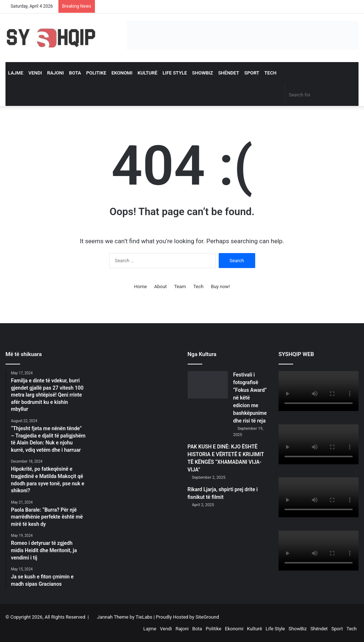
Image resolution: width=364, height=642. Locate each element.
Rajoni (55, 73)
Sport (252, 73)
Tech (270, 73)
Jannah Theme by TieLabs (125, 617)
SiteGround (207, 617)
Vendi (35, 73)
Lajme (16, 73)
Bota (75, 73)
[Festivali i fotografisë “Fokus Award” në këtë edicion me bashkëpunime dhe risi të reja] (208, 385)
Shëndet (229, 73)
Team (180, 286)
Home (140, 286)
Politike (96, 73)
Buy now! (220, 286)
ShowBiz (202, 73)
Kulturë (147, 73)
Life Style (175, 73)
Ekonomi (122, 73)
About (160, 286)
